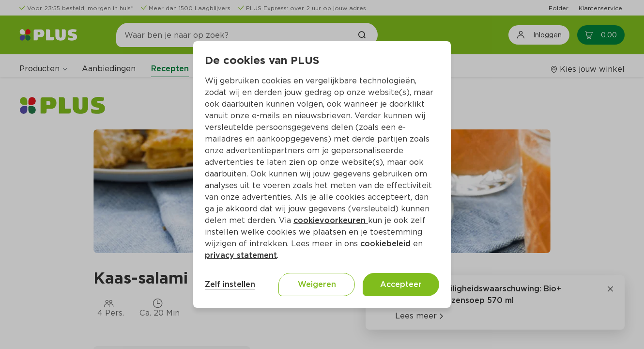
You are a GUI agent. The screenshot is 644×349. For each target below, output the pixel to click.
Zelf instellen (230, 284)
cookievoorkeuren (331, 220)
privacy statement (241, 255)
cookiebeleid (385, 244)
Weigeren (317, 284)
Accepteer (401, 284)
